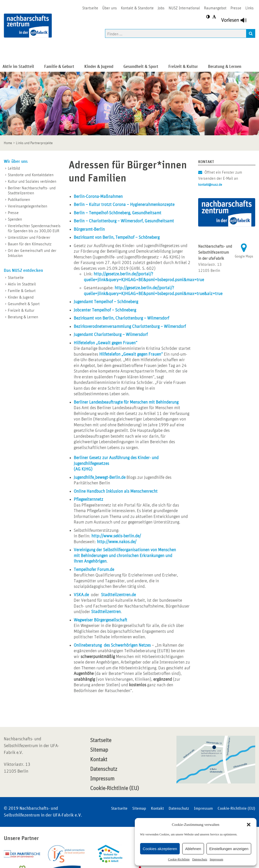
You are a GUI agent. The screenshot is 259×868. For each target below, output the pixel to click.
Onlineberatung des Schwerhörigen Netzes (112, 645)
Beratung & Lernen (23, 317)
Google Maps (244, 256)
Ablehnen (193, 849)
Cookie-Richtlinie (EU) (114, 788)
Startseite (16, 278)
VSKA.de (81, 595)
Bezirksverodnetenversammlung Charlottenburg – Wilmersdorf (130, 327)
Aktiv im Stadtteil (22, 284)
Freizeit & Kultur (21, 310)
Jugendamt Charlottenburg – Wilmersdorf (111, 335)
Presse (13, 213)
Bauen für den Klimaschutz (30, 244)
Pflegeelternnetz (88, 499)
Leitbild (14, 168)
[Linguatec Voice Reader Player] (237, 21)
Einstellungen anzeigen (229, 849)
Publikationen (19, 200)
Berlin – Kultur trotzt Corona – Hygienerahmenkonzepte (124, 205)
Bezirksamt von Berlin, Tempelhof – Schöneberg (117, 238)
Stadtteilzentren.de (118, 595)
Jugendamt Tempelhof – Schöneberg (106, 302)
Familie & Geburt (22, 291)
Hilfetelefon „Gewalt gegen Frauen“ (106, 343)
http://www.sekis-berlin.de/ (116, 536)
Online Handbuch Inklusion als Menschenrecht (116, 491)
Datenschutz (200, 859)
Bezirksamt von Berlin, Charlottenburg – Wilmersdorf (121, 318)
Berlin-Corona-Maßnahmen (98, 197)
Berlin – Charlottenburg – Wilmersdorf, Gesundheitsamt (124, 221)
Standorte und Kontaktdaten (31, 175)
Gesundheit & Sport (24, 304)
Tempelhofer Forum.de (94, 570)
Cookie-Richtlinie (179, 859)
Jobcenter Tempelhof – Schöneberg (105, 310)
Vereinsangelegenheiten (28, 206)
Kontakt (99, 760)
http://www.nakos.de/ (117, 542)
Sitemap (99, 750)
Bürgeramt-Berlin (89, 229)
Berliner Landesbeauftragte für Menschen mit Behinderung (126, 402)
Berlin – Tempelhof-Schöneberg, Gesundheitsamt (118, 213)
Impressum (216, 859)
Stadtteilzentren (106, 612)
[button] (249, 825)
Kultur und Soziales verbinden (32, 181)
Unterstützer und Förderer (29, 238)
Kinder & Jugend (21, 297)
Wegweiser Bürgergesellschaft (100, 620)
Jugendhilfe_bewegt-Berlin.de (100, 478)
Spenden (15, 219)
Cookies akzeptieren (160, 849)
